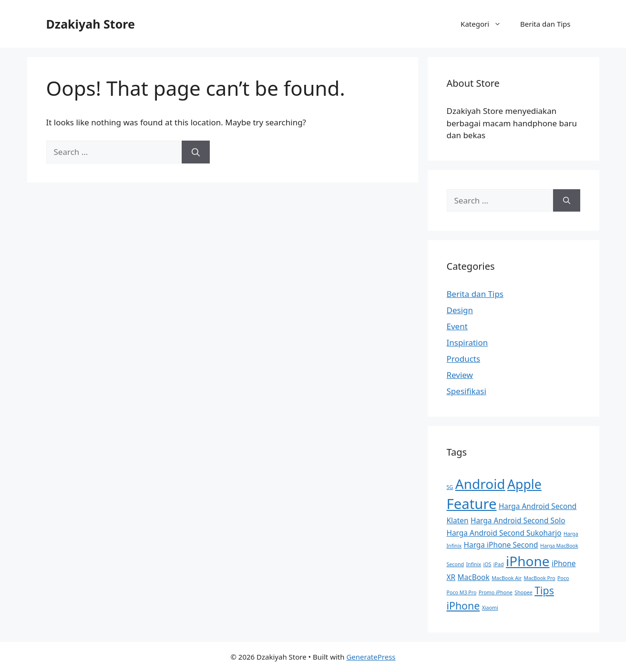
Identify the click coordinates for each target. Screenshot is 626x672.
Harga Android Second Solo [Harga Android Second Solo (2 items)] (518, 520)
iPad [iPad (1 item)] (499, 564)
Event (457, 326)
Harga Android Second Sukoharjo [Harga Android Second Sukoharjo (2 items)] (504, 533)
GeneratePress (371, 657)
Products (464, 359)
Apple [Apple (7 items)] (524, 484)
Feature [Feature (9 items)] (472, 504)
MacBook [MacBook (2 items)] (474, 577)
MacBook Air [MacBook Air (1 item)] (507, 578)
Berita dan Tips (545, 24)
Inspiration (467, 342)
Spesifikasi (467, 391)
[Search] (196, 152)
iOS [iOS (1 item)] (487, 564)
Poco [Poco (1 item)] (563, 578)
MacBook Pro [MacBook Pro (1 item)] (540, 578)
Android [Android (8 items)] (480, 484)
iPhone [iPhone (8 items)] (528, 561)
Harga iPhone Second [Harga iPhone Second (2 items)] (501, 545)
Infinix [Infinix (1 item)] (473, 564)
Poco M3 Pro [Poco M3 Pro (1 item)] (462, 592)
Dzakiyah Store (91, 24)
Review (460, 375)
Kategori (486, 24)
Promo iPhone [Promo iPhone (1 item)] (496, 592)
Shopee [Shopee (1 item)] (523, 592)
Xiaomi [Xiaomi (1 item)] (490, 608)
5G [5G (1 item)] (450, 487)
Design (460, 310)
